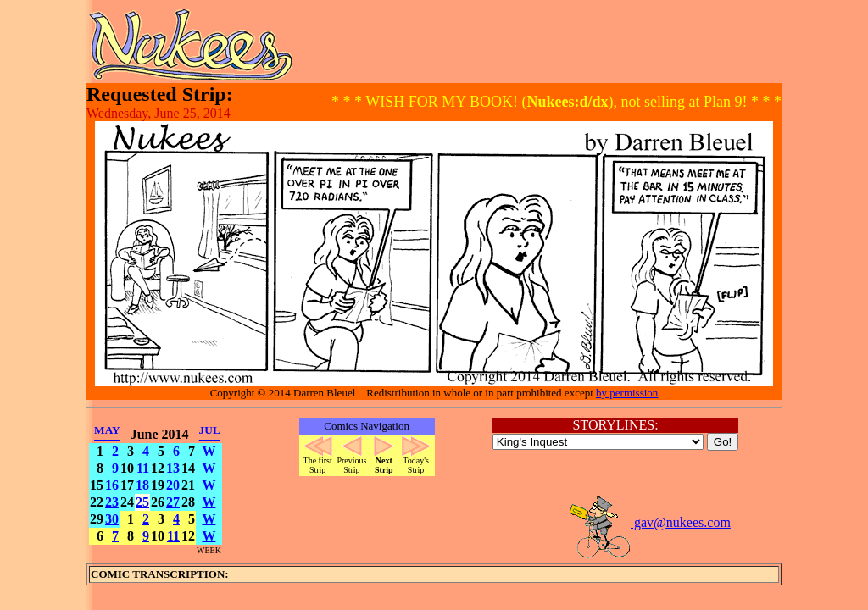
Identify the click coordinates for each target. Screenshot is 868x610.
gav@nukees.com (649, 522)
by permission (627, 393)
